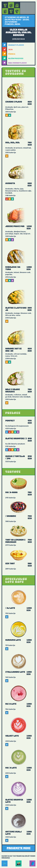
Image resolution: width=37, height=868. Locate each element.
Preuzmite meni (18, 848)
